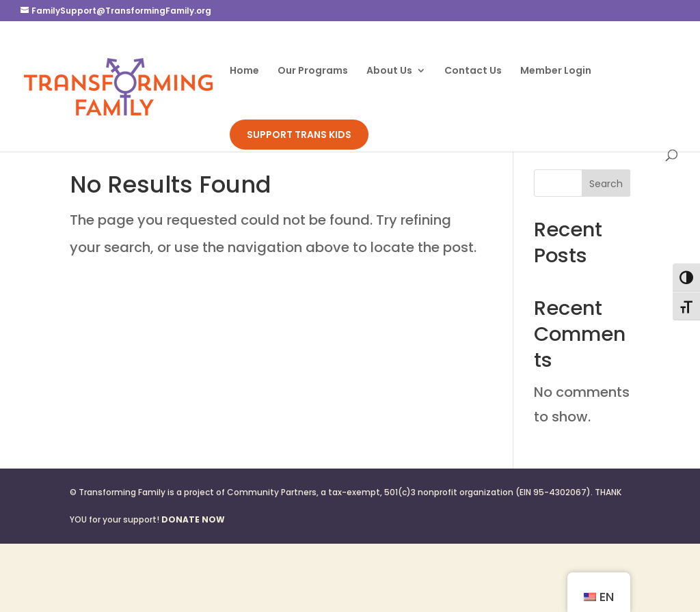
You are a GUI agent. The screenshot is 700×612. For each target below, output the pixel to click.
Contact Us (473, 71)
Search (606, 184)
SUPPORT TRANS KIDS (299, 135)
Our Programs (313, 71)
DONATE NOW (193, 519)
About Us (389, 71)
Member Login (556, 71)
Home (244, 71)
